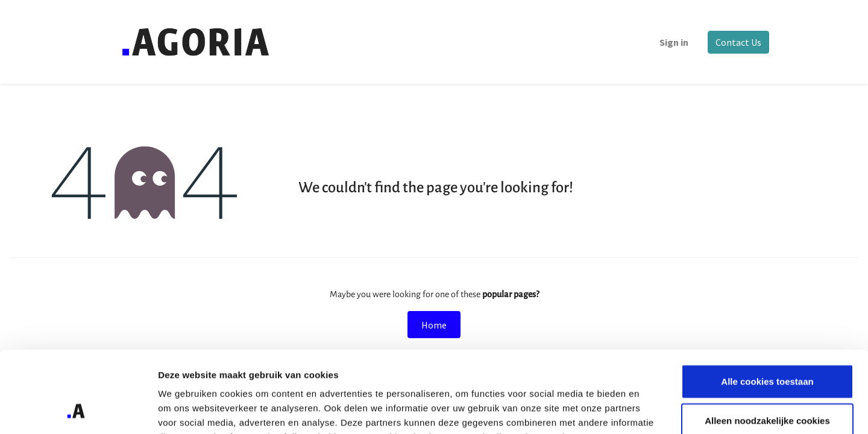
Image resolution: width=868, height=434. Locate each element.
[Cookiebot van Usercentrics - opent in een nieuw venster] (78, 410)
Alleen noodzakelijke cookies (767, 346)
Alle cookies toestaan (767, 306)
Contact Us (738, 42)
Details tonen (651, 410)
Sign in (673, 42)
